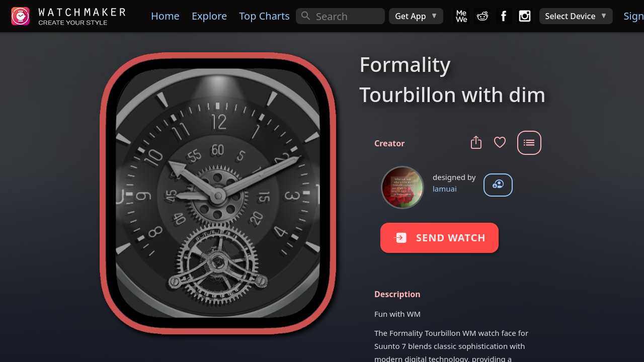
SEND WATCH (442, 237)
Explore (209, 16)
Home (165, 16)
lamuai (445, 189)
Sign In (633, 16)
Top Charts (264, 16)
